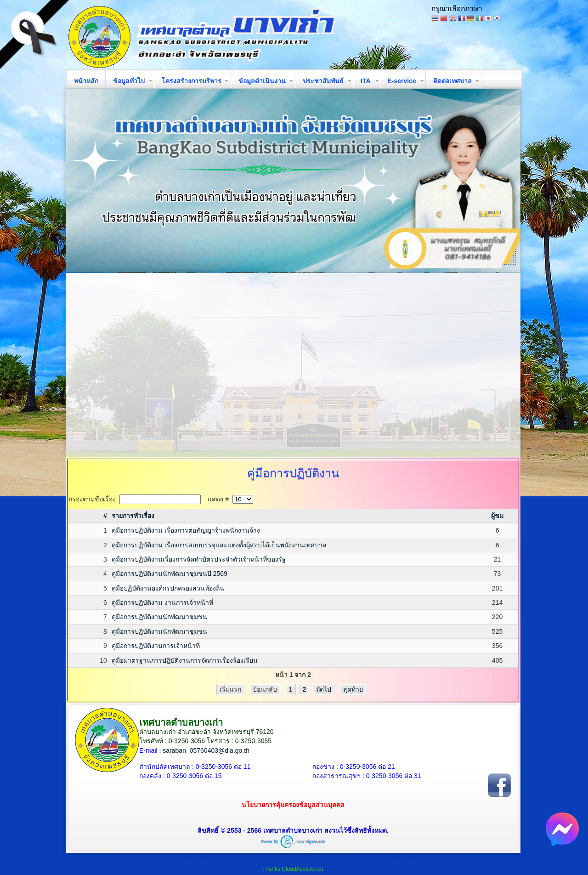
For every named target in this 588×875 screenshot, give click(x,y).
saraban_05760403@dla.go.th (206, 750)
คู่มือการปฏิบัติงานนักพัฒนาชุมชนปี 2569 (170, 574)
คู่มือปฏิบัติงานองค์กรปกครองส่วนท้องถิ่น (168, 588)
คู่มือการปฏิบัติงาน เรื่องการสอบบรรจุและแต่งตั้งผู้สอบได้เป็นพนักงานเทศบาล (219, 545)
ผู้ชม (497, 516)
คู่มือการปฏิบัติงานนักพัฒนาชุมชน (159, 617)
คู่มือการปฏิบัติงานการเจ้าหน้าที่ (156, 646)
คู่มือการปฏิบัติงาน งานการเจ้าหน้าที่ (162, 602)
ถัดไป (324, 689)
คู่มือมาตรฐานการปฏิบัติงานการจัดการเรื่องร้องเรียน (185, 660)
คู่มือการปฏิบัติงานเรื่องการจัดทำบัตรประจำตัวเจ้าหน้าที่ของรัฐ (199, 559)
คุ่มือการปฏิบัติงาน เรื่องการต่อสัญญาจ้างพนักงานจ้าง (186, 530)
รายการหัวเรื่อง (133, 516)
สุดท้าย (353, 689)
